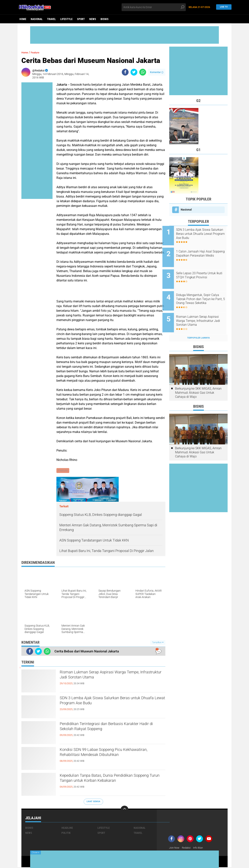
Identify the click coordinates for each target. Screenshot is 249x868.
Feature (38, 52)
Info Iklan (201, 848)
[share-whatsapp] (143, 72)
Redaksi (188, 848)
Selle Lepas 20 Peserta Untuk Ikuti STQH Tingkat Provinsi (203, 271)
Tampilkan (158, 643)
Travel (51, 19)
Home (23, 19)
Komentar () (157, 72)
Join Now (175, 848)
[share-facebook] (125, 72)
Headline (67, 828)
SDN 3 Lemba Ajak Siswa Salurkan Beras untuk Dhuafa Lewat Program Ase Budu (111, 702)
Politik (66, 833)
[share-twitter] (134, 72)
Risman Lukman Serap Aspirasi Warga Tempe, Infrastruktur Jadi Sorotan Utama (110, 676)
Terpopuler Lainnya (198, 327)
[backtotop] (124, 810)
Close (36, 852)
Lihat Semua (93, 802)
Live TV (223, 7)
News (93, 19)
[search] (154, 7)
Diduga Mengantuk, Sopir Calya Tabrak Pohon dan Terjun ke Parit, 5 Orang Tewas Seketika (204, 293)
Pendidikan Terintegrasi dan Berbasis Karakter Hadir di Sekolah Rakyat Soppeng (110, 728)
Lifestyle (66, 19)
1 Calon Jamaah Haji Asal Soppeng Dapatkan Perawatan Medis (204, 253)
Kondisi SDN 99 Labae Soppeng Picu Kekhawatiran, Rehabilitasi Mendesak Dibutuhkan (100, 757)
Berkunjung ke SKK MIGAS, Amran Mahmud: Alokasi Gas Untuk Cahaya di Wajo (198, 382)
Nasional (37, 19)
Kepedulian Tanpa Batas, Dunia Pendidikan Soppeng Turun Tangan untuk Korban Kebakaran (113, 780)
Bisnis (105, 19)
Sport (81, 19)
